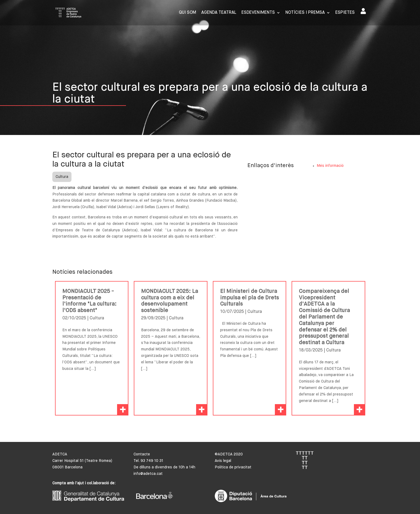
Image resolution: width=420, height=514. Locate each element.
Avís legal (223, 461)
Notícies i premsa (305, 13)
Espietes (345, 13)
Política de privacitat (233, 467)
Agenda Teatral (219, 13)
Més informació (330, 166)
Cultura (62, 177)
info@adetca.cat (148, 474)
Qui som (187, 13)
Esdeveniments (258, 13)
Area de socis (363, 11)
